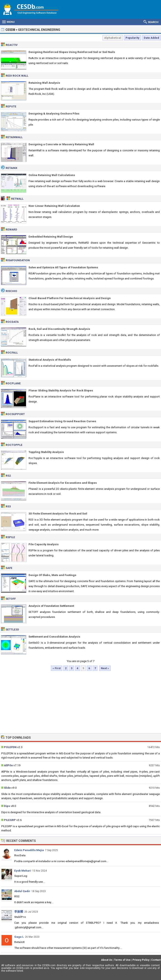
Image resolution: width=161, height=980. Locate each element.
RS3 (8, 506)
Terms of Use (122, 960)
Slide (7, 788)
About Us (107, 960)
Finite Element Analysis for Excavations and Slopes (63, 483)
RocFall (12, 352)
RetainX (12, 168)
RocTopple (14, 445)
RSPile (10, 537)
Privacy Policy (141, 960)
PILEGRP (10, 820)
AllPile (8, 765)
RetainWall (14, 137)
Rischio (11, 291)
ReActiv (12, 45)
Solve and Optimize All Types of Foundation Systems (63, 267)
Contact (156, 960)
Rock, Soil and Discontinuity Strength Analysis (59, 329)
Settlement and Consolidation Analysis (54, 637)
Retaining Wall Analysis (44, 83)
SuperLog (21, 876)
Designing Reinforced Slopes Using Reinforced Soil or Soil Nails (72, 52)
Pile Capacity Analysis (44, 544)
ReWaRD (11, 229)
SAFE (9, 568)
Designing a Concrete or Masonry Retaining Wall (61, 144)
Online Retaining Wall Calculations (52, 175)
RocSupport (15, 414)
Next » (105, 668)
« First (57, 668)
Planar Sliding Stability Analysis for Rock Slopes (61, 390)
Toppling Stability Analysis (46, 452)
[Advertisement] (80, 702)
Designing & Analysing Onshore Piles (54, 113)
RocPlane (13, 383)
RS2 (8, 476)
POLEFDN (10, 747)
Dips (7, 806)
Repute (11, 106)
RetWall (17, 199)
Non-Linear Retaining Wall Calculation (54, 206)
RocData (12, 322)
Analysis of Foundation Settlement (51, 606)
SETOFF (11, 599)
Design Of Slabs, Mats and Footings (52, 575)
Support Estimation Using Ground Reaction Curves (62, 421)
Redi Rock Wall (17, 76)
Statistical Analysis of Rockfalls (50, 360)
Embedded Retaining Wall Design (51, 237)
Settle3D (12, 629)
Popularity (132, 38)
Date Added (151, 38)
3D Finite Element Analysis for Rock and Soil (58, 513)
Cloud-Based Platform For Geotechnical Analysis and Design (70, 298)
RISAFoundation (18, 260)
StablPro (20, 917)
